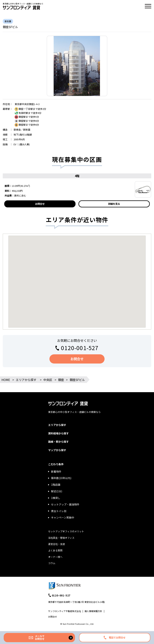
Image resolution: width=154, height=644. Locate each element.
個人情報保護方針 (93, 611)
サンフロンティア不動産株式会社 (65, 611)
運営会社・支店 (57, 544)
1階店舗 (56, 485)
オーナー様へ (55, 557)
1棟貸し (56, 498)
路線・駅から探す (58, 442)
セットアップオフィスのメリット (66, 531)
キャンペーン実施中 (63, 517)
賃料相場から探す (58, 433)
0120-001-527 (80, 348)
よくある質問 (55, 550)
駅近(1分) (57, 491)
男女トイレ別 (59, 511)
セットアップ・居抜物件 (65, 504)
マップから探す (57, 450)
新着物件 (56, 472)
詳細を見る (114, 204)
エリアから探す (26, 380)
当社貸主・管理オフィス (61, 538)
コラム (52, 563)
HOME (6, 380)
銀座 (61, 380)
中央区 (48, 380)
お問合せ (40, 204)
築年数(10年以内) (61, 478)
